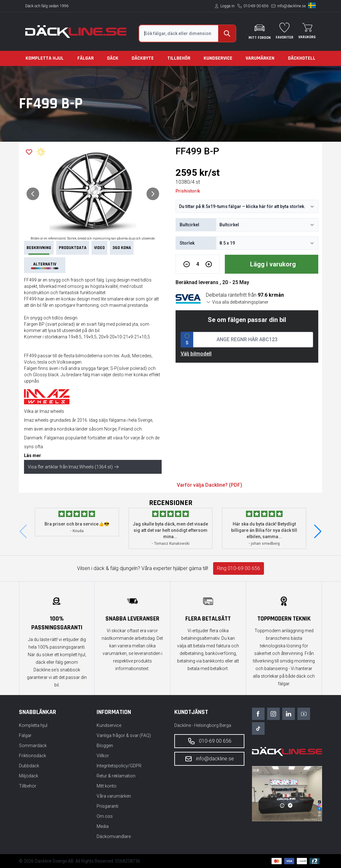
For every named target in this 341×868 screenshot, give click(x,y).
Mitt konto (107, 786)
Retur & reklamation (116, 776)
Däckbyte (143, 58)
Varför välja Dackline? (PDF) (209, 485)
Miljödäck (29, 776)
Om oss (105, 816)
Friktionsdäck (33, 756)
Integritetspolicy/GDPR (119, 766)
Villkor (103, 756)
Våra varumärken (114, 796)
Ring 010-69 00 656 (239, 568)
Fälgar (86, 58)
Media (103, 826)
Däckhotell (302, 58)
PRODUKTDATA (73, 248)
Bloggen (105, 746)
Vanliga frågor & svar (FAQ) (124, 735)
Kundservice (218, 58)
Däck (113, 58)
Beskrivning (39, 250)
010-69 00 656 (256, 6)
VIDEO (99, 248)
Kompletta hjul (45, 58)
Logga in (227, 6)
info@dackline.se (291, 6)
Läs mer (33, 455)
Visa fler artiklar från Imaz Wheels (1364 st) (73, 467)
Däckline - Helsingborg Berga (203, 725)
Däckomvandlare (114, 836)
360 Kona (122, 248)
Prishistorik (188, 191)
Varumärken (260, 58)
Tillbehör (179, 58)
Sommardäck (33, 746)
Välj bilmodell (196, 354)
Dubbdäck (29, 766)
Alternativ (45, 265)
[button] (318, 532)
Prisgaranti (108, 806)
